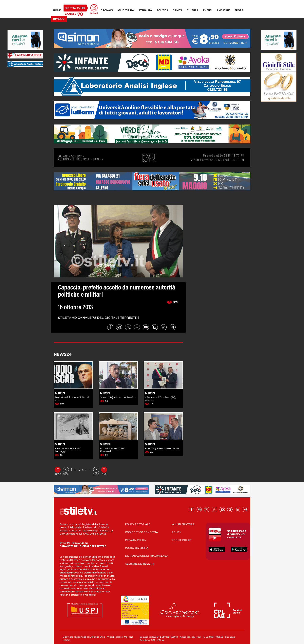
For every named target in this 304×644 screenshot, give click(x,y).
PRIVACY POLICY (136, 540)
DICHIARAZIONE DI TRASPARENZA (147, 556)
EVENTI (208, 10)
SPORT (239, 10)
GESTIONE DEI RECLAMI (140, 564)
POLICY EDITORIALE (138, 524)
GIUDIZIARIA (126, 10)
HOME (57, 10)
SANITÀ (178, 10)
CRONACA (107, 10)
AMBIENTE (223, 10)
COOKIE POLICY (182, 540)
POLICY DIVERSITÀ (137, 548)
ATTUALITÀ (145, 10)
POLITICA (162, 10)
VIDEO (59, 19)
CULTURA (193, 10)
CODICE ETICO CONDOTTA (142, 532)
